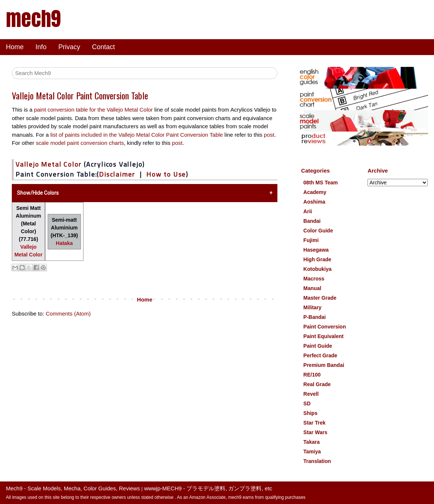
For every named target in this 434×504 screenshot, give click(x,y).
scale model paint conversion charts (80, 143)
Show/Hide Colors (38, 193)
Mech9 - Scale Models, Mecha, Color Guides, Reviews (73, 488)
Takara (311, 442)
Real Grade (317, 384)
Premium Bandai (324, 365)
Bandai (312, 221)
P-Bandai (315, 317)
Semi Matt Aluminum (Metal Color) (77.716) (28, 231)
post (269, 135)
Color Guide (318, 231)
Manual (312, 288)
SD (307, 403)
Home (15, 47)
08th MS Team (320, 183)
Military (312, 307)
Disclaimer (117, 174)
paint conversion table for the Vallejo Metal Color (93, 110)
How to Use (166, 174)
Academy (315, 192)
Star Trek (314, 423)
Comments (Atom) (68, 314)
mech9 (33, 18)
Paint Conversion (324, 327)
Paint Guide (318, 346)
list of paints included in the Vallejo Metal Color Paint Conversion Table (137, 135)
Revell (311, 394)
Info (41, 47)
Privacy (69, 47)
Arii (307, 211)
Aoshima (314, 202)
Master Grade (320, 298)
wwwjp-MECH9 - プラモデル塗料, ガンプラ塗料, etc (208, 488)
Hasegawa (316, 250)
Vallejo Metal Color (49, 164)
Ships (310, 413)
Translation (317, 461)
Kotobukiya (317, 269)
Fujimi (311, 240)
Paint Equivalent (323, 336)
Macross (314, 279)
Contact (103, 47)
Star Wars (315, 432)
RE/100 (312, 375)
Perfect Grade (320, 355)
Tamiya (312, 452)
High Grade (317, 259)
